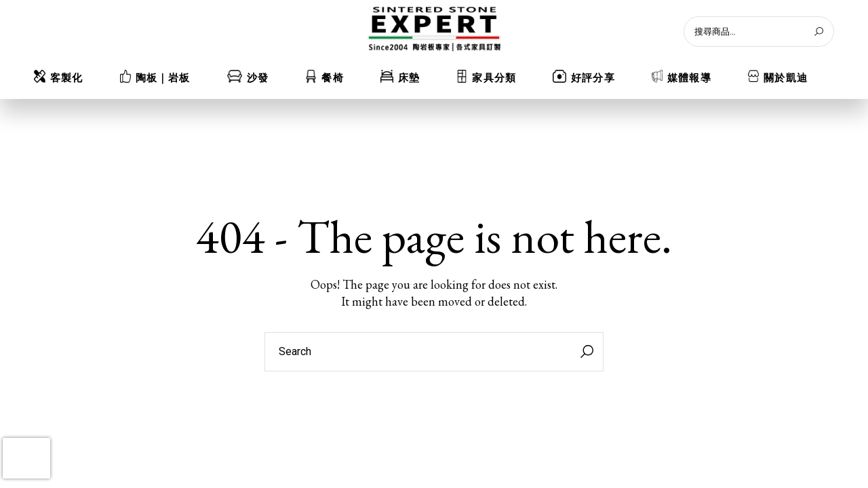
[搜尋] (818, 32)
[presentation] (26, 458)
